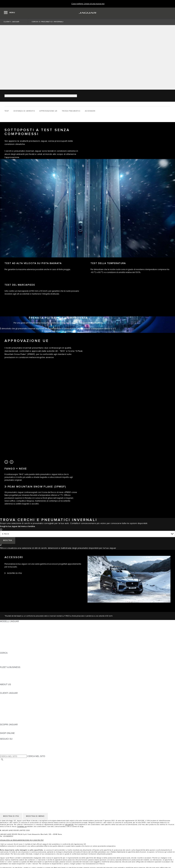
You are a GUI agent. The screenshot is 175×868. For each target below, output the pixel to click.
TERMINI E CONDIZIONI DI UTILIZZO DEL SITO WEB (27, 763)
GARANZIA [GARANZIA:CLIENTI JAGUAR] (6, 713)
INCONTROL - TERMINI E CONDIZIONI (19, 777)
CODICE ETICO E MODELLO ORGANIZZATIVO (23, 771)
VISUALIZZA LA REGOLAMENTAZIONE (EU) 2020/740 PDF (22, 840)
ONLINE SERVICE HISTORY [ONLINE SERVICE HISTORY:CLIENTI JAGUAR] (14, 710)
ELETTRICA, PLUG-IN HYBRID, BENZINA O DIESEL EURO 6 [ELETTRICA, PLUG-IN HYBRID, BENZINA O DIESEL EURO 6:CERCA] (30, 661)
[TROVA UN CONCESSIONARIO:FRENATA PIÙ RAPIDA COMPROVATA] (58, 331)
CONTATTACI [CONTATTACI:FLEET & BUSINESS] (7, 682)
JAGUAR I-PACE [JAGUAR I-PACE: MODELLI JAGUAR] (8, 630)
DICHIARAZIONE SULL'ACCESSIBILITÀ (20, 786)
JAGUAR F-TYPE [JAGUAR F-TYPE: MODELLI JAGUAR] (9, 633)
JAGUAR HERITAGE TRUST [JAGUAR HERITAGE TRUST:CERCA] (14, 664)
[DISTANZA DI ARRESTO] (24, 111)
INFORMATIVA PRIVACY (12, 766)
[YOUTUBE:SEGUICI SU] (6, 747)
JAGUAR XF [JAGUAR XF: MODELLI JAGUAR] (6, 639)
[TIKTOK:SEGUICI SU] (5, 745)
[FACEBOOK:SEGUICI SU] (7, 750)
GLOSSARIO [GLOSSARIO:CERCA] (6, 659)
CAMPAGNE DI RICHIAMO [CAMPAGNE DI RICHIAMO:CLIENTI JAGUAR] (13, 722)
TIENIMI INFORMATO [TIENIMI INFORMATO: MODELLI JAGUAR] (11, 647)
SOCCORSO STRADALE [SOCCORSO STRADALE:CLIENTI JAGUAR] (12, 716)
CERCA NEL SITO (36, 756)
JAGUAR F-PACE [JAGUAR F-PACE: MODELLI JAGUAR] (9, 624)
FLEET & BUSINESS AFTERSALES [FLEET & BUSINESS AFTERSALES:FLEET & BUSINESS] (17, 679)
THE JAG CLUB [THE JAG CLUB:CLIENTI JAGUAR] (8, 702)
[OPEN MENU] (10, 13)
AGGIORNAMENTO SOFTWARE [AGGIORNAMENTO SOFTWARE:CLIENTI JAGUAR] (16, 707)
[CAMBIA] (5, 545)
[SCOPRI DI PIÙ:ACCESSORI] (13, 573)
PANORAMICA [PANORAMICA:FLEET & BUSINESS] (7, 670)
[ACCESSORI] (90, 111)
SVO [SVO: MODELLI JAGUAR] (2, 641)
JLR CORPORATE (9, 783)
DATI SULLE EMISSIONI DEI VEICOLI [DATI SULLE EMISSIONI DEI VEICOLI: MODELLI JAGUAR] (19, 644)
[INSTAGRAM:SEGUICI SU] (8, 742)
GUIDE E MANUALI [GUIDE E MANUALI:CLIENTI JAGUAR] (10, 704)
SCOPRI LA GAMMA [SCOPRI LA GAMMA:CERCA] (10, 656)
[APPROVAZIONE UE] (48, 111)
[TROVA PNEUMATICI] (71, 111)
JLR (2, 687)
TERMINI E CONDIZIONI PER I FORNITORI (21, 774)
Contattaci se (22, 827)
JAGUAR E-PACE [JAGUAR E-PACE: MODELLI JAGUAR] (9, 627)
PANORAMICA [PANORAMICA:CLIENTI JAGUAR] (7, 696)
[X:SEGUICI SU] (2, 753)
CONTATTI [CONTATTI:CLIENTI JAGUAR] (5, 719)
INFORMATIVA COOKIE (12, 768)
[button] (1, 529)
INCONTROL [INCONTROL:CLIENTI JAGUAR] (6, 699)
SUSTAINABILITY (9, 690)
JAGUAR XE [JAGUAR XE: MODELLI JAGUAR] (6, 636)
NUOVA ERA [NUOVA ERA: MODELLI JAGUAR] (6, 650)
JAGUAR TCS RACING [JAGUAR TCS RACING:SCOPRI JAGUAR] (11, 730)
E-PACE (6, 534)
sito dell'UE (69, 825)
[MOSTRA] (8, 541)
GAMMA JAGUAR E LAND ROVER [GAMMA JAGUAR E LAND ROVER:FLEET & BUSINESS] (17, 673)
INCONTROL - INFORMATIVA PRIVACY (19, 780)
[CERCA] (2, 760)
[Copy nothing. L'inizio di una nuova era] (88, 4)
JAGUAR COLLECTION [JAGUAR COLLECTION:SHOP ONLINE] (12, 736)
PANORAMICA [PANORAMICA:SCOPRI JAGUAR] (7, 727)
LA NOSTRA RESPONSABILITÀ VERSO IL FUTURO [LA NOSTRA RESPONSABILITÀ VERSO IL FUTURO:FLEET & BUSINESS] (26, 676)
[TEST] (7, 111)
